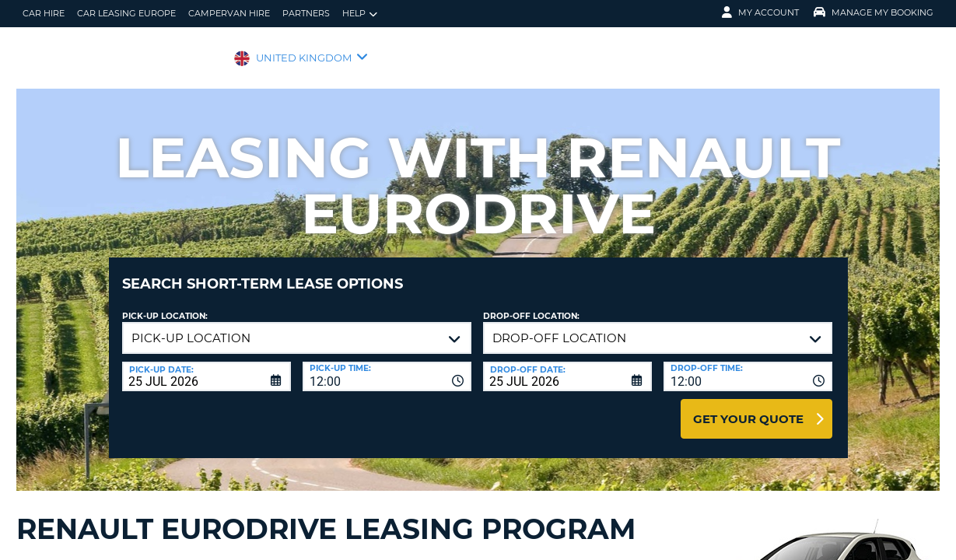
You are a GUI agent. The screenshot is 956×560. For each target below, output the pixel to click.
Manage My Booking (874, 12)
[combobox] (387, 365)
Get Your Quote (748, 407)
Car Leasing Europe (126, 13)
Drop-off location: (531, 304)
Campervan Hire (229, 13)
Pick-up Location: (165, 304)
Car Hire (44, 13)
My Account (760, 12)
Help (360, 14)
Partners (306, 13)
